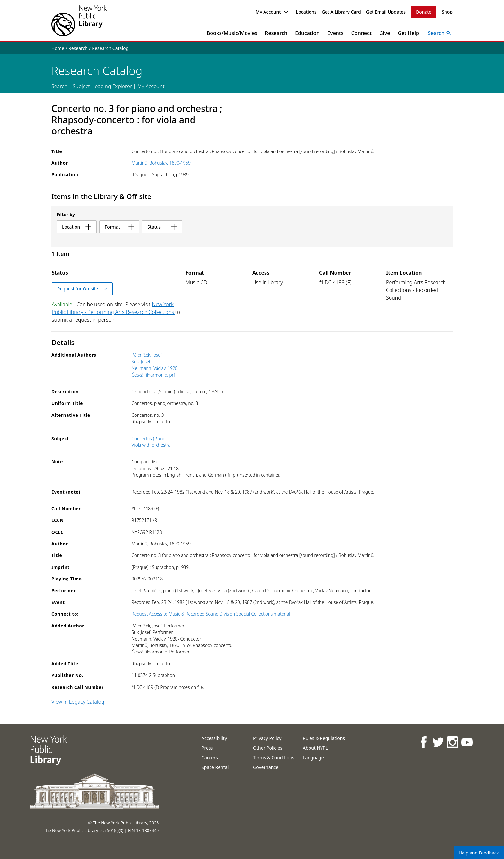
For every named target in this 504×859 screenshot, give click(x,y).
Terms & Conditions (274, 758)
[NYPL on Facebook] (423, 742)
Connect (361, 33)
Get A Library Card (341, 12)
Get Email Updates (386, 12)
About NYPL (315, 748)
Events (335, 33)
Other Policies (268, 748)
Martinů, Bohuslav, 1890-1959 (161, 163)
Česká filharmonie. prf (153, 375)
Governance (266, 767)
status (162, 227)
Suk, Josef (141, 362)
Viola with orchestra (151, 445)
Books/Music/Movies (232, 33)
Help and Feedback (479, 853)
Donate (424, 12)
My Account (272, 12)
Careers (210, 758)
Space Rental (215, 767)
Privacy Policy (267, 738)
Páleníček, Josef (147, 355)
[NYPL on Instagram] (452, 742)
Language (313, 758)
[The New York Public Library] (79, 21)
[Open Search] (440, 33)
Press (207, 748)
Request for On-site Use (82, 289)
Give (385, 33)
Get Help (409, 33)
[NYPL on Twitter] (438, 742)
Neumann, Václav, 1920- (155, 368)
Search (59, 86)
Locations (306, 12)
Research (276, 33)
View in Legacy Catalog (78, 702)
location (77, 227)
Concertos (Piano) (149, 439)
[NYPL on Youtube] (467, 742)
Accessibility (214, 738)
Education (307, 33)
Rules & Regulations (324, 738)
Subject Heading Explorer (102, 86)
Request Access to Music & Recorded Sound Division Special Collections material (211, 614)
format (119, 227)
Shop (447, 12)
